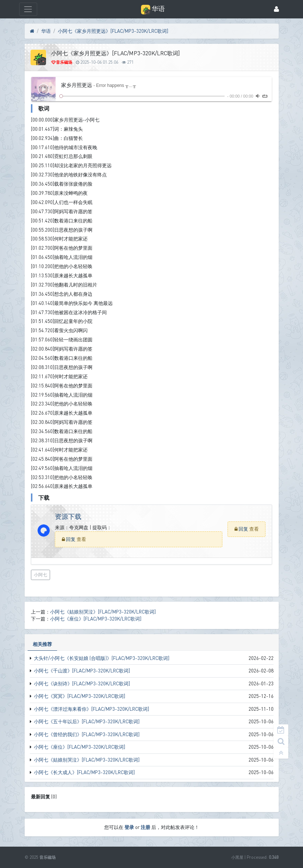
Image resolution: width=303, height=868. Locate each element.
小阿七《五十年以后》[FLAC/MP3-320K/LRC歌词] (87, 721)
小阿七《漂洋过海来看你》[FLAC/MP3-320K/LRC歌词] (91, 709)
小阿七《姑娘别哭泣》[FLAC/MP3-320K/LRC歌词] (87, 760)
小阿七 (40, 575)
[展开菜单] (28, 9)
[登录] (276, 9)
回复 (71, 539)
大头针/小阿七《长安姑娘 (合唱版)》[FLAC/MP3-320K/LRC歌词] (102, 658)
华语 (46, 31)
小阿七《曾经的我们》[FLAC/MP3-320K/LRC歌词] (87, 734)
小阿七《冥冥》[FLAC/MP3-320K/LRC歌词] (80, 696)
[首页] (32, 31)
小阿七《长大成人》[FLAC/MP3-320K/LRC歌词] (84, 772)
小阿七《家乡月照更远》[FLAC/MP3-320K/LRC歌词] (113, 31)
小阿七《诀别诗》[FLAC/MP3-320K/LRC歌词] (82, 683)
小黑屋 (237, 857)
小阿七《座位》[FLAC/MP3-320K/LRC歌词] (80, 747)
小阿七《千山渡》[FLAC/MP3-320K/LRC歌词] (82, 671)
